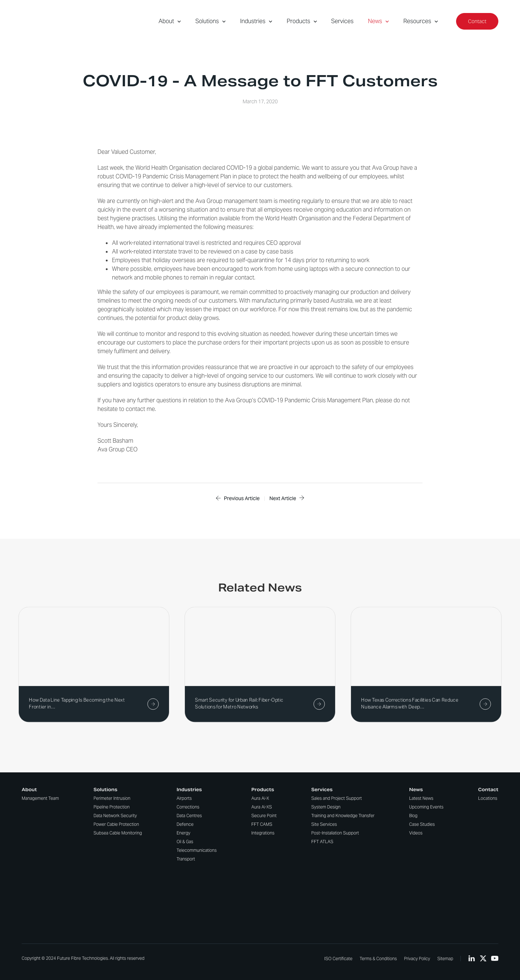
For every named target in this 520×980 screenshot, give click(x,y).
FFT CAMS (262, 824)
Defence (185, 824)
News (378, 21)
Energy (183, 833)
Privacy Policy (417, 959)
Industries (256, 21)
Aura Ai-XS (262, 807)
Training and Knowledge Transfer (343, 816)
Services (342, 21)
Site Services (324, 824)
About (170, 21)
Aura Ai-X (260, 798)
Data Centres (189, 816)
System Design (326, 807)
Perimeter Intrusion (112, 798)
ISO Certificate (338, 959)
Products (302, 21)
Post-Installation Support (335, 833)
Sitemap (445, 959)
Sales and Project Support (337, 798)
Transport (186, 859)
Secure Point (264, 816)
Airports (184, 798)
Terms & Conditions (378, 959)
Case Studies (422, 824)
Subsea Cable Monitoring (118, 833)
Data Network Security (115, 816)
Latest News (421, 798)
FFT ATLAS (322, 842)
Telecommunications (197, 850)
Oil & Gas (185, 842)
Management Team (40, 798)
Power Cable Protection (116, 824)
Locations (488, 798)
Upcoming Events (426, 807)
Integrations (263, 833)
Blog (413, 816)
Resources (421, 21)
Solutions (211, 21)
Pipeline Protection (112, 807)
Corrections (188, 807)
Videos (416, 833)
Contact (477, 21)
